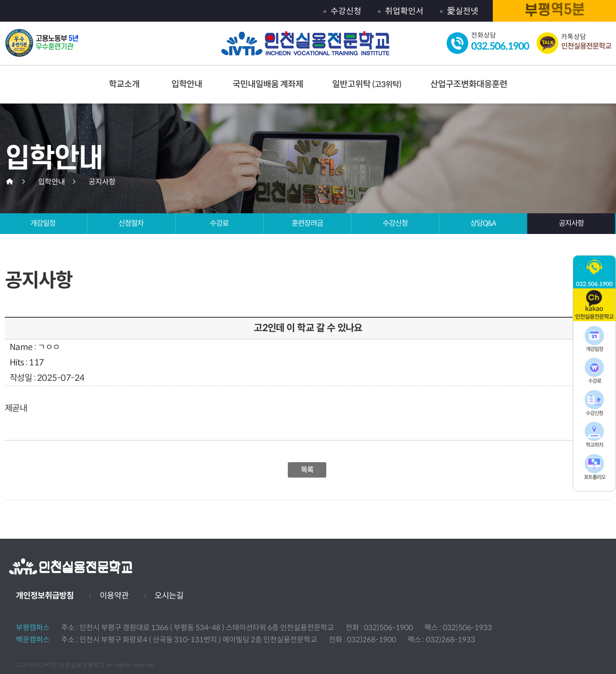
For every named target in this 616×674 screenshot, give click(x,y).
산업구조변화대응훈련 (469, 84)
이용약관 (114, 596)
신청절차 (131, 223)
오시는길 (169, 596)
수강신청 (346, 11)
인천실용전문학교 (306, 44)
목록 (307, 470)
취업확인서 (404, 11)
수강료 (219, 223)
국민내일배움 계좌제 (268, 84)
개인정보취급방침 (45, 596)
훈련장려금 (307, 223)
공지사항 (571, 223)
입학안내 (187, 84)
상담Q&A (483, 223)
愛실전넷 (463, 11)
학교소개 (124, 84)
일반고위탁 (367, 84)
